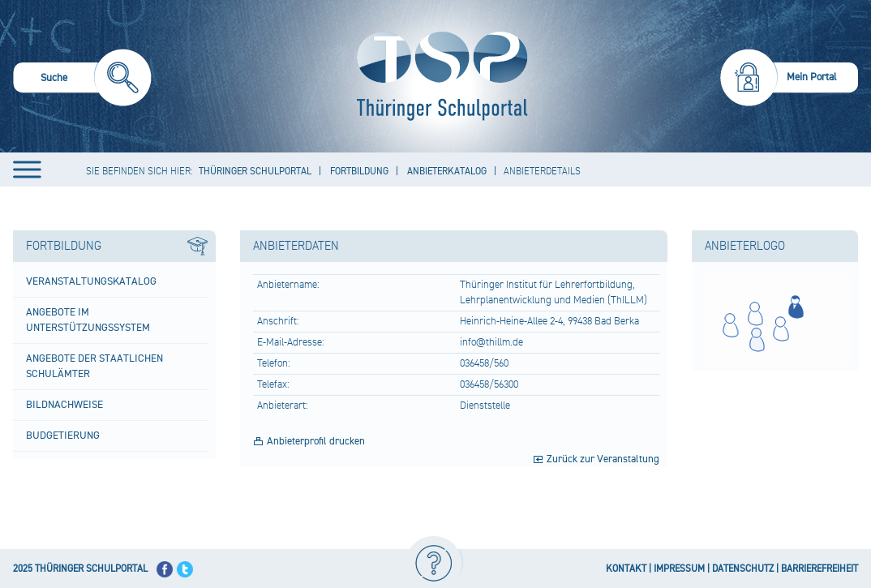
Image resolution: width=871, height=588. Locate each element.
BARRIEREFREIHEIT (820, 569)
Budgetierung (63, 436)
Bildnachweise (64, 405)
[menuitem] (82, 80)
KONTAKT (626, 569)
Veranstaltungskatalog (91, 281)
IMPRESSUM (679, 569)
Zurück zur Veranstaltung (603, 459)
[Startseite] (438, 76)
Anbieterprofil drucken (316, 441)
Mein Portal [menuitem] (812, 77)
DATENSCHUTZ (743, 569)
